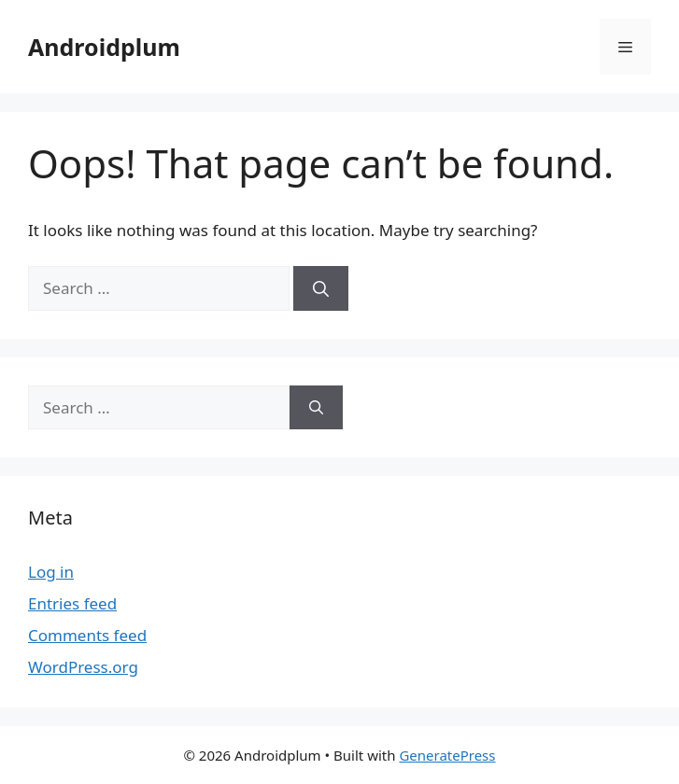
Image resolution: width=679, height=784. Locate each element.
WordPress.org (83, 667)
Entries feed (72, 603)
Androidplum (104, 47)
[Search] (321, 288)
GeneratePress (447, 755)
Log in (51, 572)
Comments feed (87, 635)
